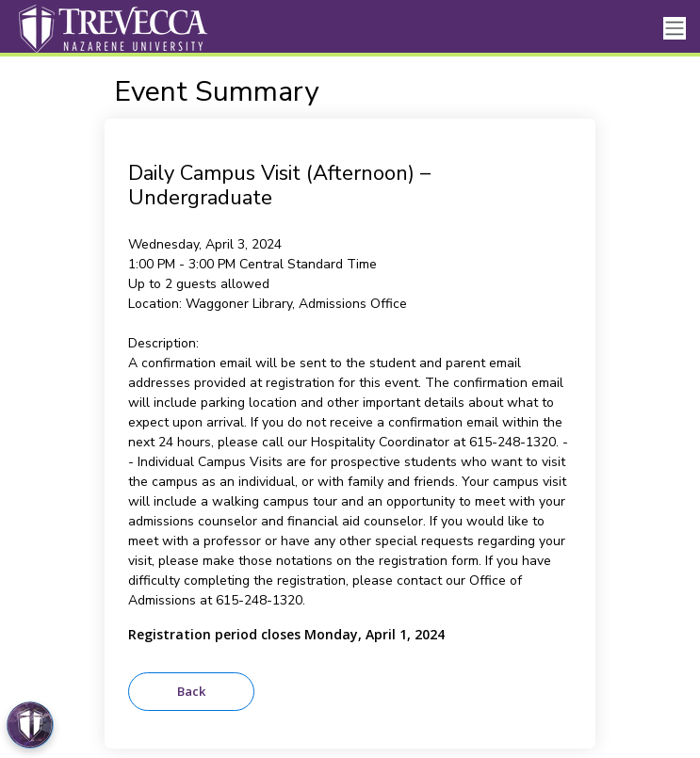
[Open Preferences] (30, 725)
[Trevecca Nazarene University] (108, 28)
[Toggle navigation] (675, 29)
